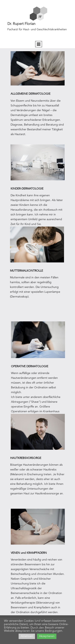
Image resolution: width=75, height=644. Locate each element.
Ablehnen (27, 636)
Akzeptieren (47, 636)
